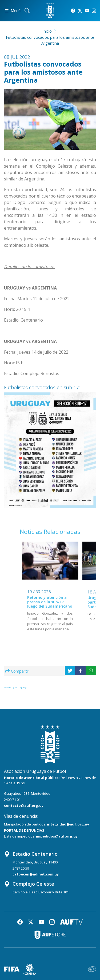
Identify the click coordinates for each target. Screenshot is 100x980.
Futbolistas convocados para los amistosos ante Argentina (50, 40)
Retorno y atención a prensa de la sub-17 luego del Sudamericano (50, 602)
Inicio (47, 31)
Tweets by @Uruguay (15, 687)
